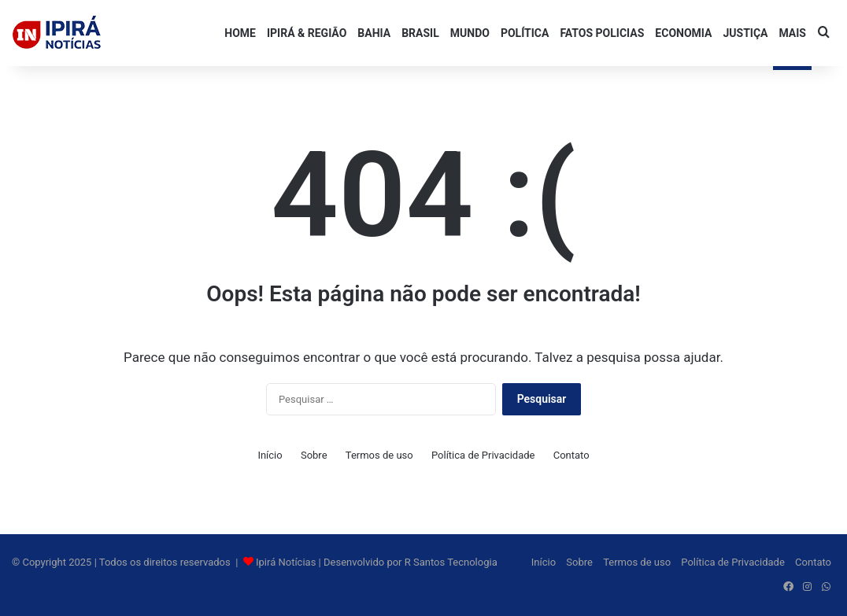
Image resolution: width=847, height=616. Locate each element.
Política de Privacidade (483, 455)
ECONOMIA (683, 33)
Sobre (314, 455)
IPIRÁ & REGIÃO (307, 33)
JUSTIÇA (745, 33)
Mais (792, 33)
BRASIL (420, 33)
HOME (240, 33)
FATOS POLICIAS (602, 33)
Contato (571, 455)
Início (270, 455)
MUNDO (470, 33)
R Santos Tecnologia (451, 562)
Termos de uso (379, 455)
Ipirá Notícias (287, 562)
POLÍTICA (525, 33)
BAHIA (374, 33)
